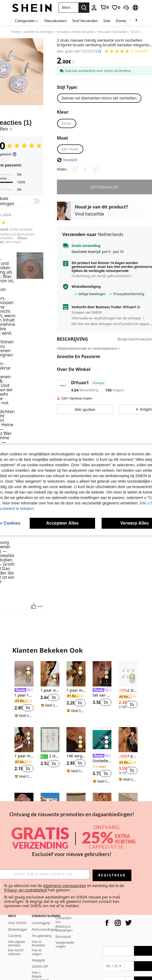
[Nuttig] (34, 606)
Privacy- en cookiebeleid (26, 890)
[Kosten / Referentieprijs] (73, 62)
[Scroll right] (136, 21)
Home (16, 32)
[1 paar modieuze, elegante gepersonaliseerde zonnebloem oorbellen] (24, 740)
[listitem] (24, 690)
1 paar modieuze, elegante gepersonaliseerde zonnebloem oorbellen (24, 756)
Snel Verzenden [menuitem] (85, 21)
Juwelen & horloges (39, 32)
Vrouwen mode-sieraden (75, 32)
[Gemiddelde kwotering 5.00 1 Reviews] (126, 52)
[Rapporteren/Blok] (40, 606)
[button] (69, 8)
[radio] (99, 98)
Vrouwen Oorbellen (113, 32)
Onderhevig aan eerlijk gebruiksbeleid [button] (101, 276)
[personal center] (94, 8)
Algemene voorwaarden (64, 886)
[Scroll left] (130, 21)
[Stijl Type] (69, 87)
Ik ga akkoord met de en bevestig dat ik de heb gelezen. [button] (64, 888)
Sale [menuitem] (107, 21)
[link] (104, 7)
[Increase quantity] (96, 169)
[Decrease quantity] (75, 169)
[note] (24, 716)
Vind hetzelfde (89, 214)
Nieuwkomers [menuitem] (56, 21)
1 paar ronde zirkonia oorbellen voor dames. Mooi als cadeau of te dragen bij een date (24, 695)
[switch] (35, 201)
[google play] (98, 921)
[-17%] (122, 691)
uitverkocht (104, 187)
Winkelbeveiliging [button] (86, 287)
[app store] (88, 921)
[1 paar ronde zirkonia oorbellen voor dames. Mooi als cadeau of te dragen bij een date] (24, 674)
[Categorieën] (27, 21)
